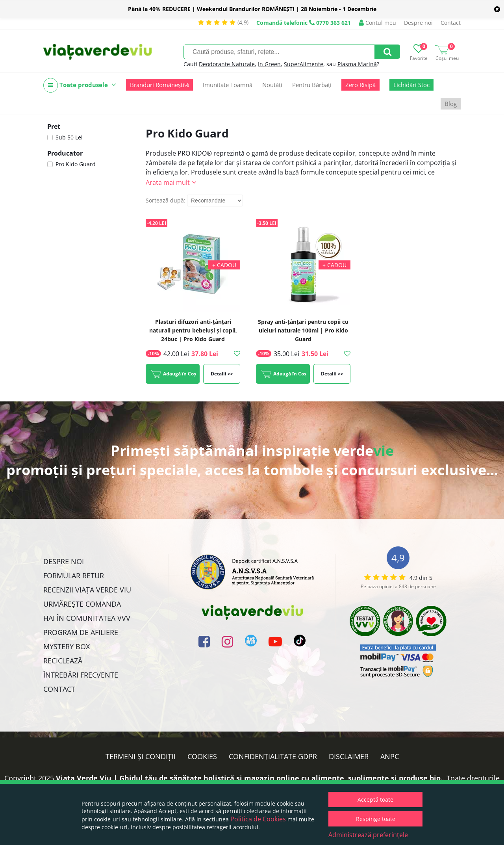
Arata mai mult (168, 182)
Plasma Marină (357, 64)
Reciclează (63, 661)
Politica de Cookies (258, 819)
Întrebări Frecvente (81, 675)
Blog (451, 104)
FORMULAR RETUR (74, 576)
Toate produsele (80, 85)
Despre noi (418, 23)
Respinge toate (376, 819)
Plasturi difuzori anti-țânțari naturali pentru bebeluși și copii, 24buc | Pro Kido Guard (193, 330)
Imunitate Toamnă (228, 85)
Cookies (202, 756)
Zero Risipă (360, 85)
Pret (54, 126)
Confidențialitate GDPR (273, 756)
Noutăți (272, 85)
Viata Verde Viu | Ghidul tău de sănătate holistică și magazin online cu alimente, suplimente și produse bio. (249, 778)
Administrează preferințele (368, 835)
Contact (451, 23)
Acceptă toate (375, 799)
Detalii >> (222, 374)
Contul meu (377, 23)
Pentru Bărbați (312, 85)
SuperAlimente (304, 64)
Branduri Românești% (159, 85)
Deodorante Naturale (227, 64)
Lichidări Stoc (411, 85)
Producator (65, 153)
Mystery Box (67, 646)
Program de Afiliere (81, 632)
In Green (269, 64)
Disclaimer (349, 756)
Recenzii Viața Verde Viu (87, 590)
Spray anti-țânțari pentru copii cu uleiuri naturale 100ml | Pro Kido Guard (303, 330)
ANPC (390, 756)
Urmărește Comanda (82, 604)
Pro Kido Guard (76, 164)
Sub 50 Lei (69, 137)
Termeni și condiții (141, 756)
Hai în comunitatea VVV (87, 618)
